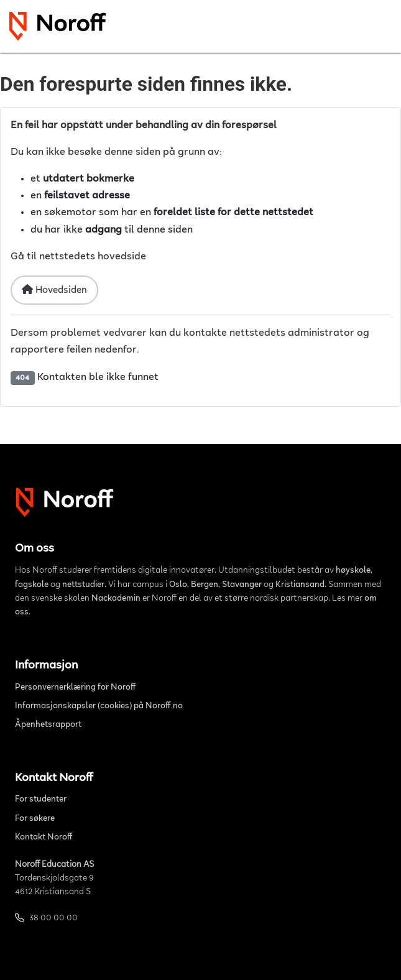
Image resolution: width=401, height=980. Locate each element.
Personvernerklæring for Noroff (76, 688)
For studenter (41, 800)
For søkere (35, 819)
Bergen (205, 585)
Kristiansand (300, 585)
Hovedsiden (54, 290)
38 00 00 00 (53, 918)
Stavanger (242, 585)
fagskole (32, 585)
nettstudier (83, 585)
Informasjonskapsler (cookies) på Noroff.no (99, 706)
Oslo (178, 585)
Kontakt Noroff (44, 838)
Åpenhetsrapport (48, 725)
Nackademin (116, 599)
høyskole (353, 571)
